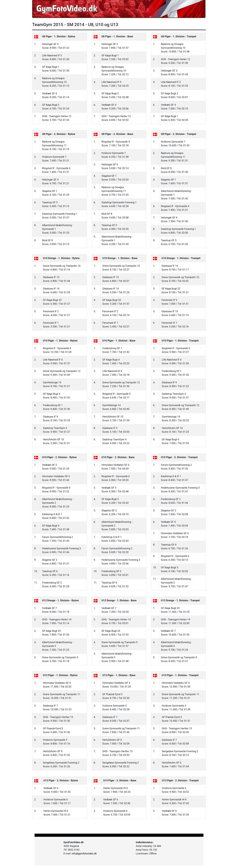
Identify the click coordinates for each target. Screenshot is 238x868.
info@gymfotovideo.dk (84, 854)
